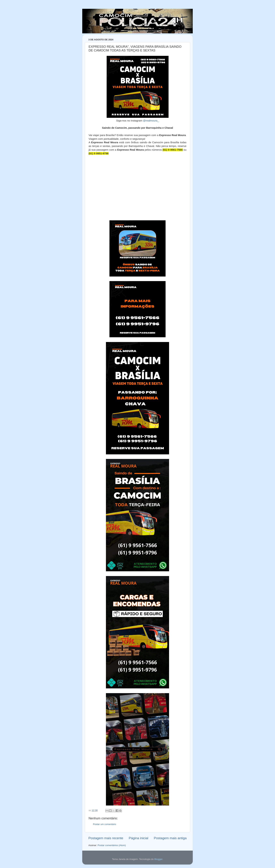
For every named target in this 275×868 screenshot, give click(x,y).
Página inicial (138, 838)
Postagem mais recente (106, 838)
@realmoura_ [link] (151, 121)
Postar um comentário (105, 824)
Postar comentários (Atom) (112, 845)
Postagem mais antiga (170, 838)
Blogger (158, 859)
